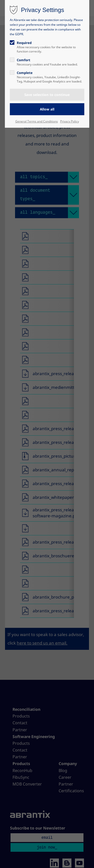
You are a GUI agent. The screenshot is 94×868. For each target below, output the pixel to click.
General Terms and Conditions (37, 121)
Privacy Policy (70, 121)
